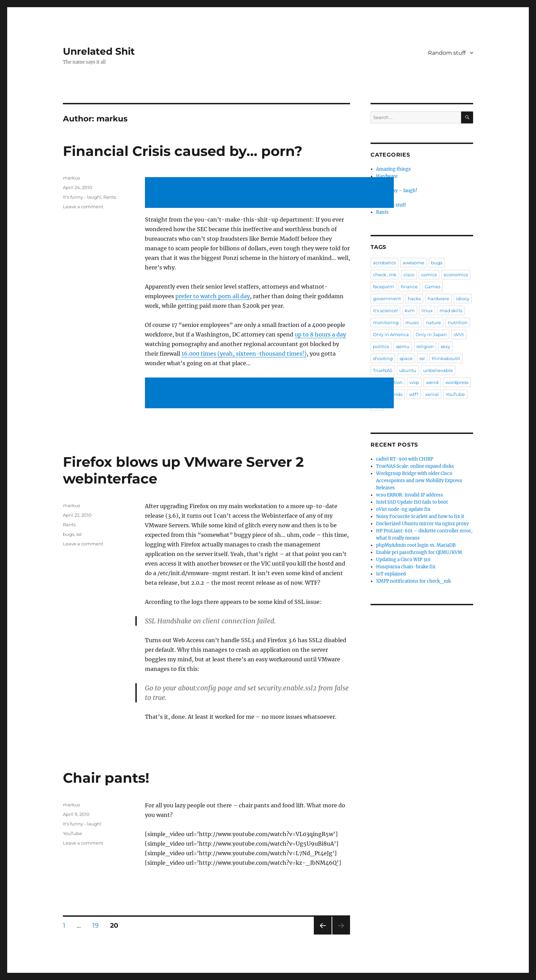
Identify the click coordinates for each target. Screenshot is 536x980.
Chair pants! (106, 778)
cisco (409, 275)
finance (409, 287)
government (387, 299)
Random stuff (447, 53)
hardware (438, 299)
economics (456, 275)
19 (98, 925)
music (412, 322)
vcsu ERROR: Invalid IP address (410, 495)
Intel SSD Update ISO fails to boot (412, 502)
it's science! (385, 310)
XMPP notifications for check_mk (413, 581)
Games (432, 287)
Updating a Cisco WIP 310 (403, 560)
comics (429, 275)
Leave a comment (83, 207)
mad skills (451, 310)
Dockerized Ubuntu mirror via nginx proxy (422, 524)
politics (381, 346)
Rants (110, 197)
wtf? (414, 394)
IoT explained (391, 574)
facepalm (384, 287)
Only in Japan (431, 334)
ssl (79, 534)
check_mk (385, 275)
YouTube (72, 833)
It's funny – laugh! (397, 191)
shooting (383, 358)
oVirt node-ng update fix (403, 509)
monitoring (386, 322)
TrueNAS (383, 370)
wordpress (457, 382)
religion (425, 346)
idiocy (463, 299)
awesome (413, 263)
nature (433, 322)
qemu (403, 346)
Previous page (323, 934)
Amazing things (393, 169)
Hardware (387, 176)
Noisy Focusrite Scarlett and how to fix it (420, 517)
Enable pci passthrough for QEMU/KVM (419, 552)
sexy (445, 346)
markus (71, 178)
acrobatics (384, 263)
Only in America (391, 334)
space (406, 358)
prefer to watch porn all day (213, 296)
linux (427, 310)
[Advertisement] (271, 193)
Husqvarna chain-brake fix (406, 567)
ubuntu (408, 370)
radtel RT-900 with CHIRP (405, 459)
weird (432, 382)
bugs (69, 534)
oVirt (459, 334)
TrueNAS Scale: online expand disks (415, 466)
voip (414, 382)
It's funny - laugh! (82, 197)
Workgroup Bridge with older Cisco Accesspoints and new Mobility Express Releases (419, 481)
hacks (414, 299)
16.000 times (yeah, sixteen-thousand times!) (244, 354)
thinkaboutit (446, 358)
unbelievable (438, 370)
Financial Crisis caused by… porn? (183, 151)
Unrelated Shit (99, 51)
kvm (410, 310)
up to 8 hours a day (320, 334)
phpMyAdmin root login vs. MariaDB (416, 545)
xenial (432, 394)
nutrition (458, 322)
